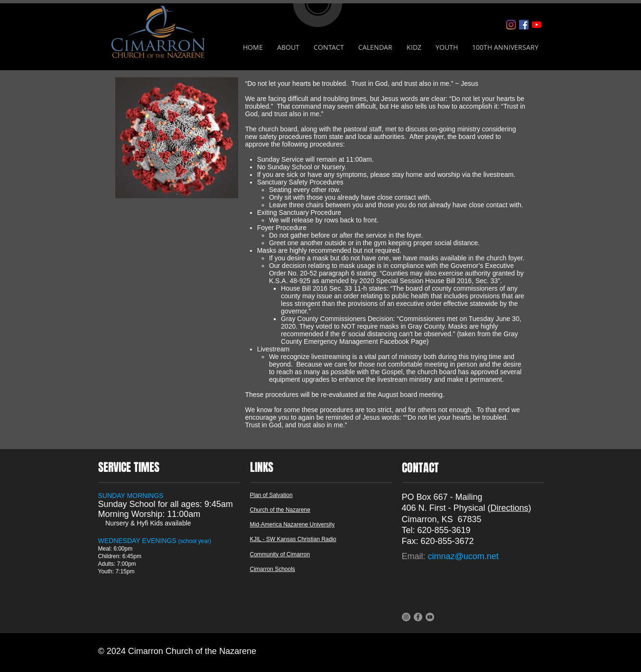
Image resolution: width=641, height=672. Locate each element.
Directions (510, 508)
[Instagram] (511, 25)
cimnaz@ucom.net (463, 556)
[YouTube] (537, 25)
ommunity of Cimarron (282, 554)
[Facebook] (524, 25)
